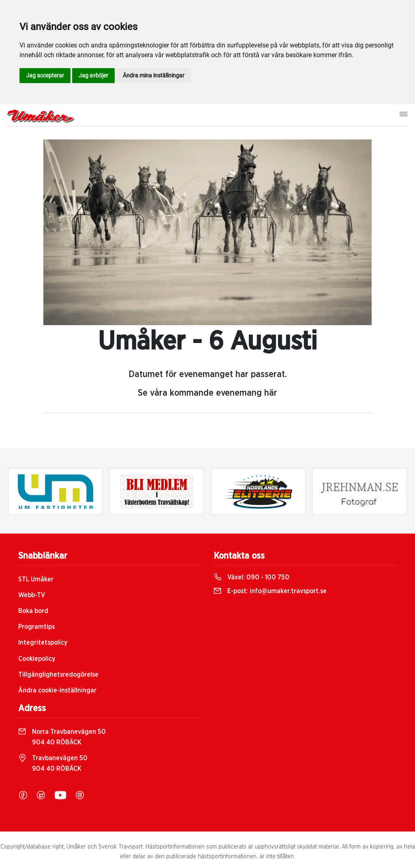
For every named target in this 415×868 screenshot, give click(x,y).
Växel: (251, 577)
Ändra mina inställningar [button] (154, 75)
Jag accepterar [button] (45, 75)
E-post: (270, 591)
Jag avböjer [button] (93, 75)
